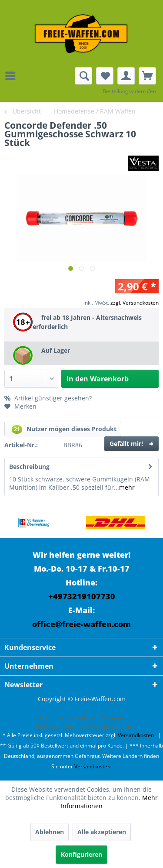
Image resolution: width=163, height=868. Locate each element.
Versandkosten (136, 735)
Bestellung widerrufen (129, 91)
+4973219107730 (82, 596)
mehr (127, 487)
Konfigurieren (81, 854)
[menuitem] (13, 76)
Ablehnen (50, 832)
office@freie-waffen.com (81, 624)
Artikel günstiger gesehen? (48, 398)
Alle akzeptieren (102, 832)
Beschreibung (29, 467)
